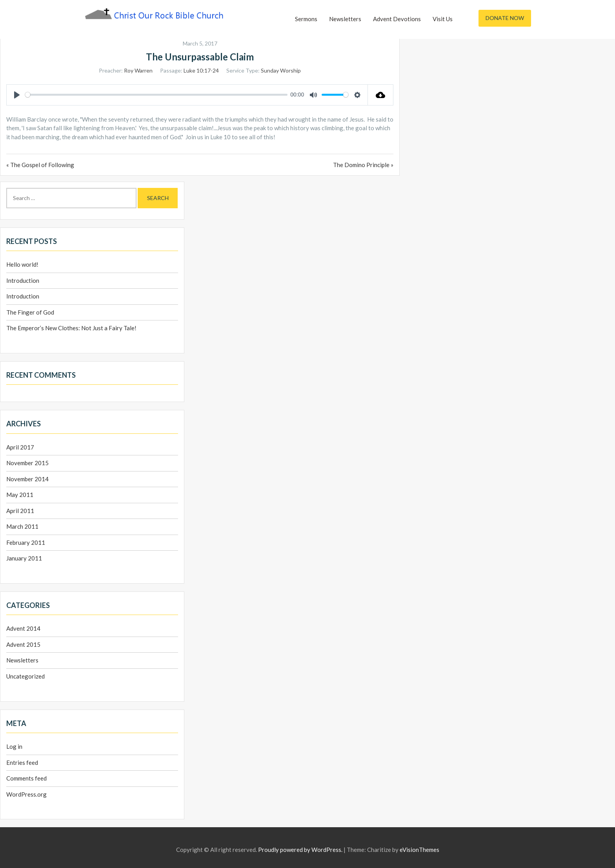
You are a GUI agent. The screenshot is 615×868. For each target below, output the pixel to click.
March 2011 (22, 526)
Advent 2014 (23, 628)
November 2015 (27, 463)
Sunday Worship (281, 70)
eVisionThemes (419, 850)
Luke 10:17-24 (201, 70)
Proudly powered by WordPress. (300, 850)
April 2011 (20, 511)
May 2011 (20, 495)
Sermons (306, 19)
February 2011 (26, 542)
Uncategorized (25, 676)
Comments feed (26, 778)
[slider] (156, 95)
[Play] (17, 95)
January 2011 (24, 558)
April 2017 (20, 447)
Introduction (23, 280)
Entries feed (22, 762)
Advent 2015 (23, 644)
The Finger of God (30, 312)
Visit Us (443, 19)
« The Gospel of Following (40, 165)
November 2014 (27, 479)
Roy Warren (138, 70)
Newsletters (345, 19)
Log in (14, 746)
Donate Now (505, 18)
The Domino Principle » (363, 165)
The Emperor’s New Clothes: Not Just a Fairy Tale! (71, 328)
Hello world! (22, 264)
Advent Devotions (397, 19)
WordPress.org (26, 794)
